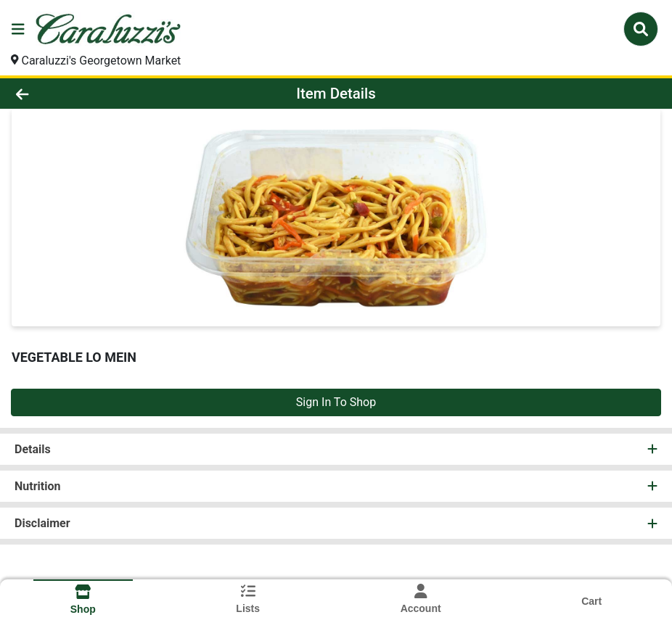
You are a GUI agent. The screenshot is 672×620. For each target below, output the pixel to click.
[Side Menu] (18, 29)
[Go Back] (93, 94)
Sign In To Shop (336, 402)
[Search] (641, 29)
